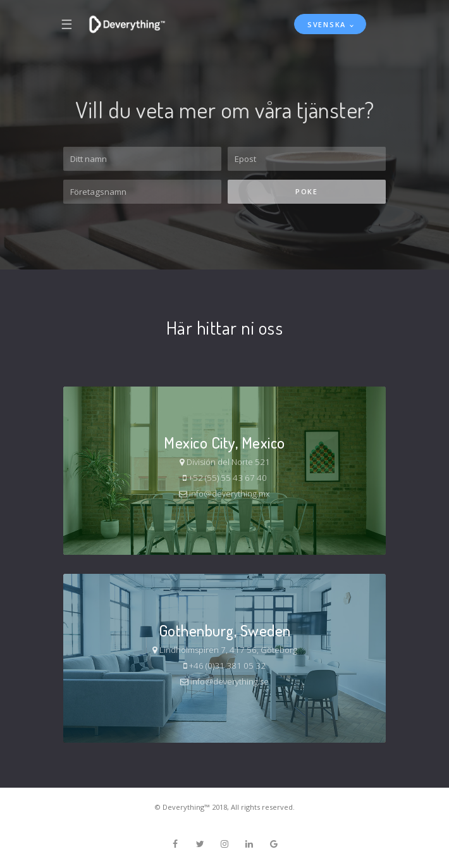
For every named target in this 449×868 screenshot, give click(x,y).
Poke (307, 191)
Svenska (327, 24)
